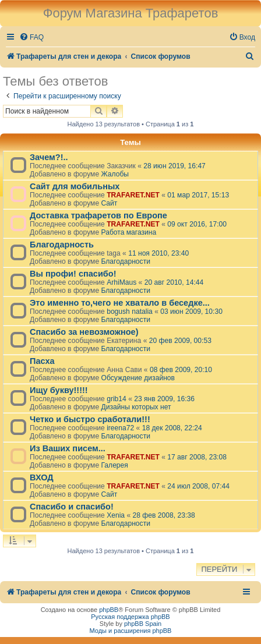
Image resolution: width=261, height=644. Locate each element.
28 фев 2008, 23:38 (164, 515)
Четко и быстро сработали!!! (90, 419)
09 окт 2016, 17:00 (197, 224)
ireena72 (120, 428)
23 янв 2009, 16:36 (164, 399)
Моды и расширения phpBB (131, 631)
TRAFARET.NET (133, 195)
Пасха (42, 361)
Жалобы (115, 174)
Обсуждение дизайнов (138, 378)
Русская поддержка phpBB (130, 617)
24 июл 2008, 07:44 (198, 486)
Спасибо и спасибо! (72, 507)
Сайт (109, 203)
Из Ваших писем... (68, 448)
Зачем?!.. (49, 157)
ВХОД (42, 477)
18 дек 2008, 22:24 (172, 428)
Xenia (116, 515)
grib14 (117, 399)
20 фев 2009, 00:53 (180, 341)
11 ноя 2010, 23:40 (158, 253)
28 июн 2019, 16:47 (174, 166)
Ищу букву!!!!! (59, 390)
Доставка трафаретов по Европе (98, 215)
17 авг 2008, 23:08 (197, 457)
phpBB (109, 610)
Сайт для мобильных (75, 186)
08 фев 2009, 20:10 (181, 370)
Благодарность (62, 245)
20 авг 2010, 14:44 (174, 282)
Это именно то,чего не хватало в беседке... (120, 303)
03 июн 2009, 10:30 (191, 312)
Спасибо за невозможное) (84, 332)
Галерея (114, 465)
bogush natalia (130, 312)
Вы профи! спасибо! (73, 274)
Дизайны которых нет (136, 407)
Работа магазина (128, 232)
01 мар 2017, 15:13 (198, 195)
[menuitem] (31, 38)
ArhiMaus (121, 282)
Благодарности (125, 261)
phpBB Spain (143, 624)
